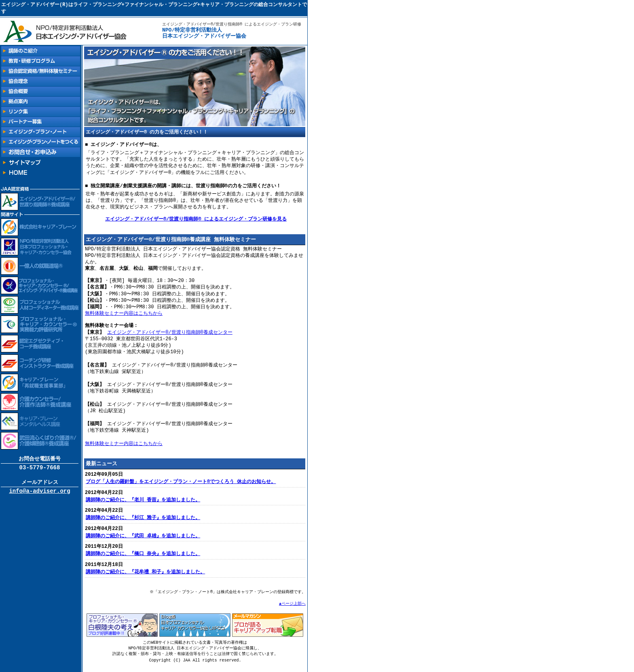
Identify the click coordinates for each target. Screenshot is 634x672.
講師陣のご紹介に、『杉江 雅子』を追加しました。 (143, 522)
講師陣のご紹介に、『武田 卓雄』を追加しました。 (143, 541)
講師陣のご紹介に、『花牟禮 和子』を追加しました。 (145, 578)
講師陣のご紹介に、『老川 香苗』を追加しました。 (143, 504)
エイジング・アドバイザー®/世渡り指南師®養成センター (170, 335)
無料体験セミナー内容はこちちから (124, 316)
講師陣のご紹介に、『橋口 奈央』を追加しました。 (143, 559)
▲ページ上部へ (292, 609)
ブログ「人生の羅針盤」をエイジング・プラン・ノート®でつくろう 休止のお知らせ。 (181, 485)
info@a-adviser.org (39, 495)
